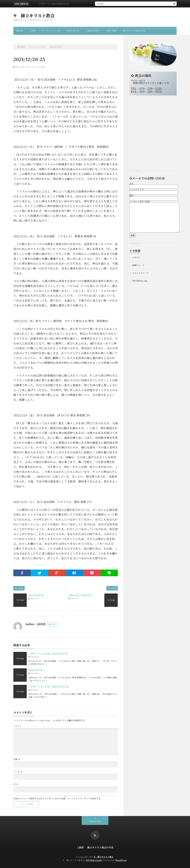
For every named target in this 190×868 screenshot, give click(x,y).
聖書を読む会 (73, 31)
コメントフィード (140, 273)
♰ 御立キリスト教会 (34, 15)
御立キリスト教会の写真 (134, 31)
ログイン (136, 257)
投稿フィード (138, 265)
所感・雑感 (111, 31)
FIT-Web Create (94, 860)
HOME (20, 31)
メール (18, 772)
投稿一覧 (52, 624)
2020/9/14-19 (36, 670)
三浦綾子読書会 (93, 31)
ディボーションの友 (51, 31)
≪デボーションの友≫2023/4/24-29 (48, 654)
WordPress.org (140, 281)
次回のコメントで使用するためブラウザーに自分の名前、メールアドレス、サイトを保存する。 (58, 798)
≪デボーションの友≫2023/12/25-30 (48, 687)
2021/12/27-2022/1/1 (80, 595)
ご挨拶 (33, 31)
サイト (16, 784)
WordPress (121, 860)
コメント (18, 726)
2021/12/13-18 (36, 595)
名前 (17, 759)
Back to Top (95, 821)
